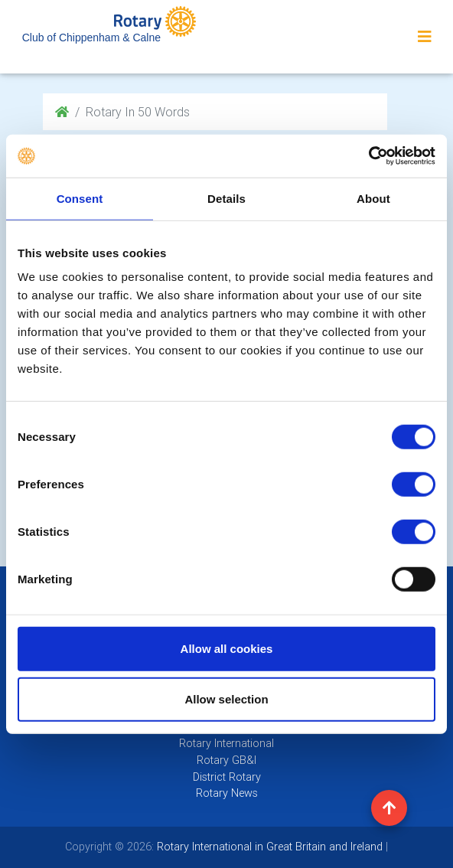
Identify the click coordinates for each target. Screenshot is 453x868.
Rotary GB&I (226, 760)
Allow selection (226, 698)
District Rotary (227, 777)
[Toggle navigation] (425, 37)
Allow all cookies (227, 649)
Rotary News (227, 793)
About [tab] (373, 198)
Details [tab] (226, 198)
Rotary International (226, 743)
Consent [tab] (80, 198)
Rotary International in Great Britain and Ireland (268, 847)
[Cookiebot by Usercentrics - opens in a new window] (368, 156)
